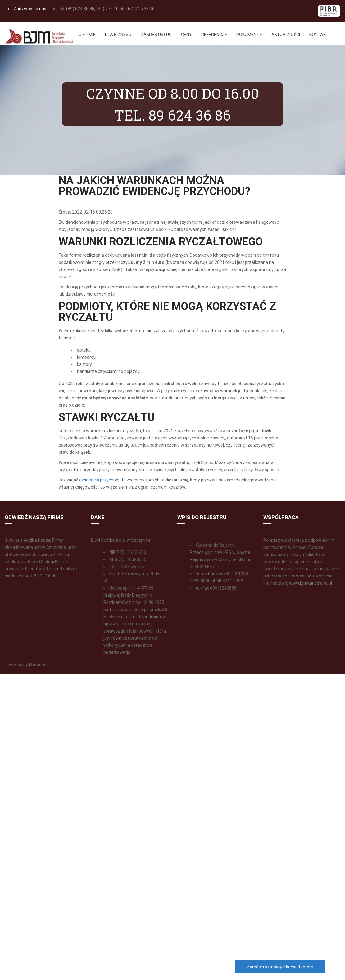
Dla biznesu (118, 35)
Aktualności (286, 35)
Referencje (214, 35)
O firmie (87, 35)
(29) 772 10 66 (110, 9)
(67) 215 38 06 (141, 9)
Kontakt (319, 35)
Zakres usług (156, 35)
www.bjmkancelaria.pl (311, 583)
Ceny (186, 35)
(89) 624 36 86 (80, 9)
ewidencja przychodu (100, 480)
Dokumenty (249, 35)
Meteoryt (37, 665)
